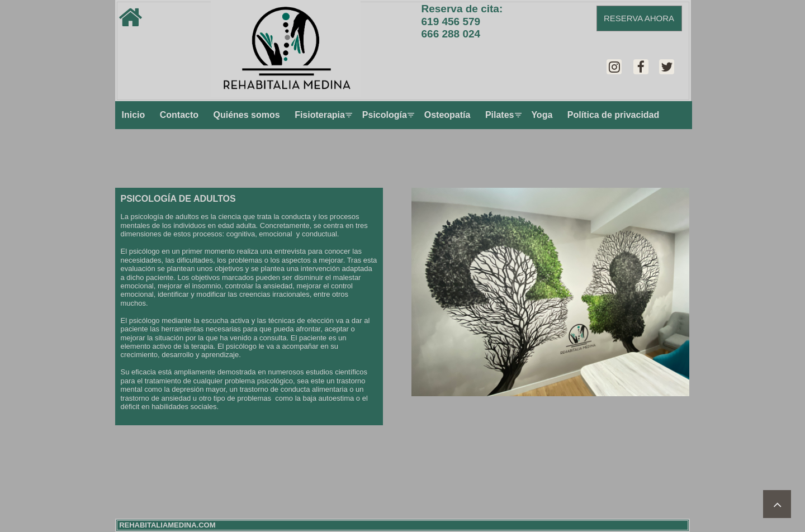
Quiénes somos (247, 115)
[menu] (404, 115)
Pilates (501, 115)
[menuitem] (134, 115)
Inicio (134, 115)
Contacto (179, 115)
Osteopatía (448, 115)
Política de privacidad (614, 115)
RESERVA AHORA (639, 18)
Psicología (386, 115)
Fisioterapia (321, 115)
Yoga (542, 115)
